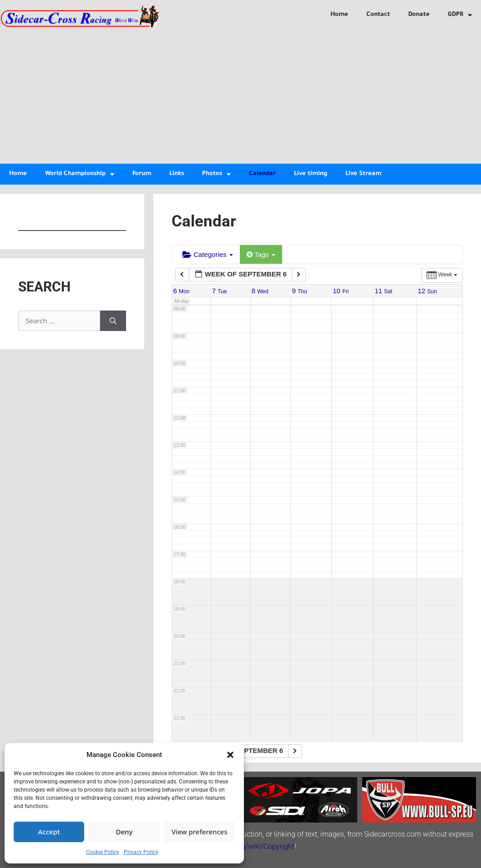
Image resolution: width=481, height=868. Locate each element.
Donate (419, 15)
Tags (261, 254)
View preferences (200, 832)
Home (339, 15)
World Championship (80, 174)
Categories (208, 254)
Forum (142, 174)
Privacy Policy (141, 852)
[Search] (113, 321)
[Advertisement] (240, 95)
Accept (49, 832)
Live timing (311, 174)
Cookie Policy (103, 852)
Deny (124, 832)
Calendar (262, 174)
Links (177, 174)
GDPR (460, 15)
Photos (216, 174)
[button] (230, 755)
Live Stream (363, 174)
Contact (378, 15)
